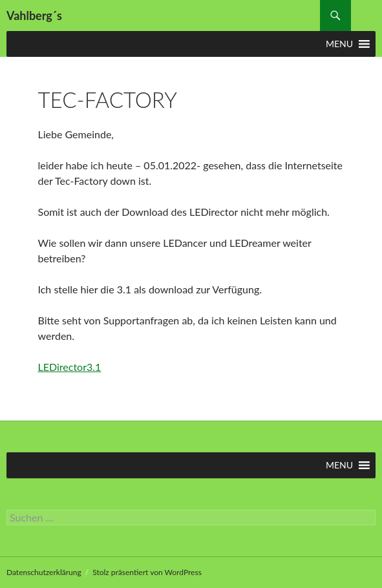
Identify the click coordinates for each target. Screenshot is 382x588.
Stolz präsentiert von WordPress (147, 572)
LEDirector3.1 (70, 367)
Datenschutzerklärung (44, 572)
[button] (339, 44)
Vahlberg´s (34, 16)
